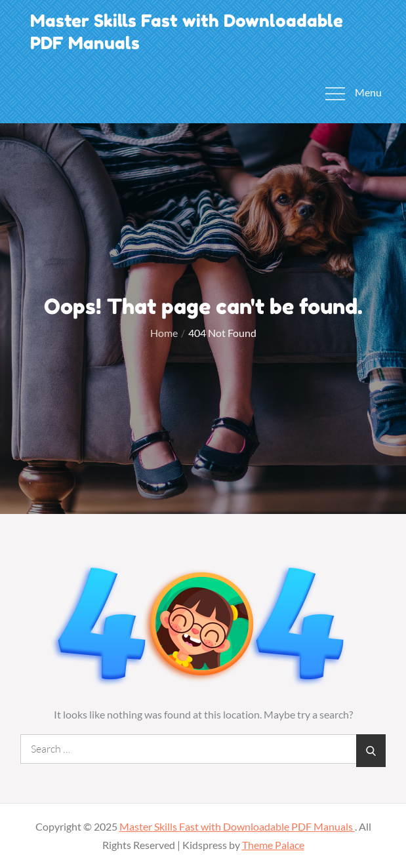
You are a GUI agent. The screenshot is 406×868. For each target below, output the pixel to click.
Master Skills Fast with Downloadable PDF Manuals (237, 826)
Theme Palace (273, 845)
